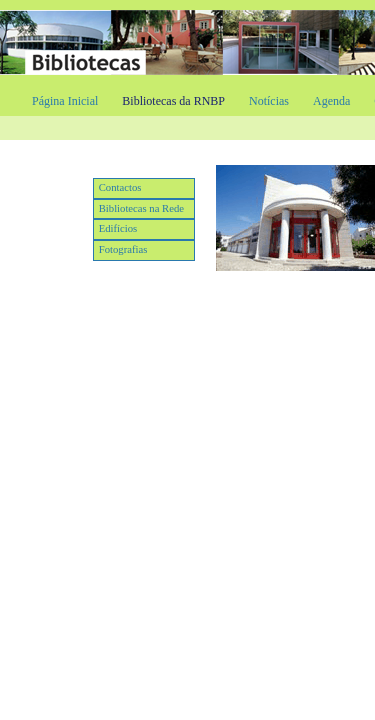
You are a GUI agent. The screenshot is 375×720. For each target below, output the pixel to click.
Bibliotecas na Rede (141, 208)
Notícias (269, 101)
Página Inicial (65, 101)
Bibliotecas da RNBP (173, 101)
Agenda (331, 101)
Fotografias (123, 249)
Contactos (120, 187)
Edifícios (118, 228)
